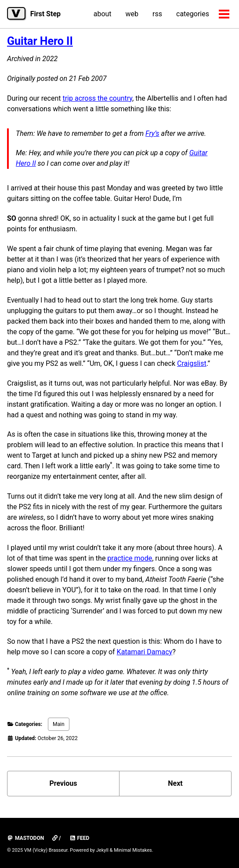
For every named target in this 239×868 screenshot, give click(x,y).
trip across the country (97, 98)
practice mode (130, 558)
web (132, 14)
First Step (45, 14)
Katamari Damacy (145, 652)
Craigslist (192, 363)
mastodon (25, 838)
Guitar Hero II (40, 41)
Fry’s (152, 133)
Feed (80, 838)
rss (157, 14)
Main (59, 724)
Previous (63, 783)
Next (175, 783)
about (103, 14)
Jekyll (102, 850)
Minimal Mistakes (133, 850)
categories (193, 14)
